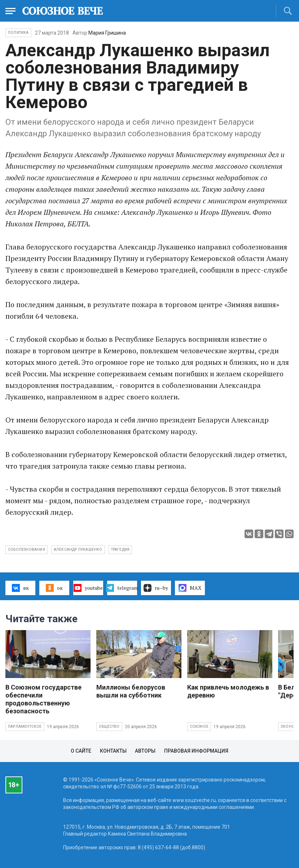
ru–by (156, 588)
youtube (88, 588)
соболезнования (27, 550)
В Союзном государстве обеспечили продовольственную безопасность (43, 699)
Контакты (113, 751)
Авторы (145, 751)
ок (54, 588)
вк (20, 588)
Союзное (199, 727)
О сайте (81, 751)
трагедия (120, 550)
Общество (109, 727)
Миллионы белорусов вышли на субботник (131, 691)
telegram (122, 588)
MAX (190, 588)
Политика (18, 33)
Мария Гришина (107, 33)
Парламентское (25, 727)
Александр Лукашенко (78, 550)
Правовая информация (196, 751)
